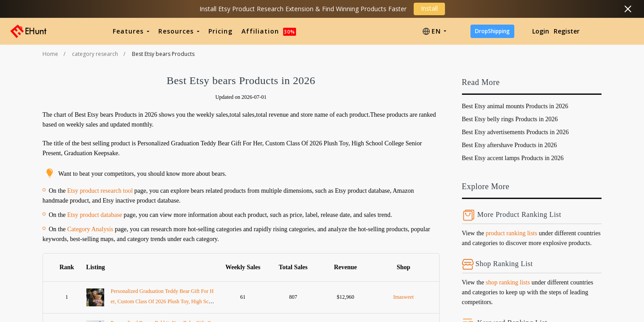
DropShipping (492, 31)
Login (541, 31)
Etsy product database (95, 215)
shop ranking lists (508, 282)
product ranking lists (511, 233)
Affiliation (269, 31)
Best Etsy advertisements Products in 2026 (515, 132)
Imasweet (403, 297)
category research (95, 54)
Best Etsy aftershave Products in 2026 (510, 145)
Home (50, 54)
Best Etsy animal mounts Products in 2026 (515, 106)
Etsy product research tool (100, 191)
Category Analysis (90, 229)
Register (567, 31)
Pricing (220, 31)
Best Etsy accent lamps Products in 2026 (513, 158)
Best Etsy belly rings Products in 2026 (510, 119)
